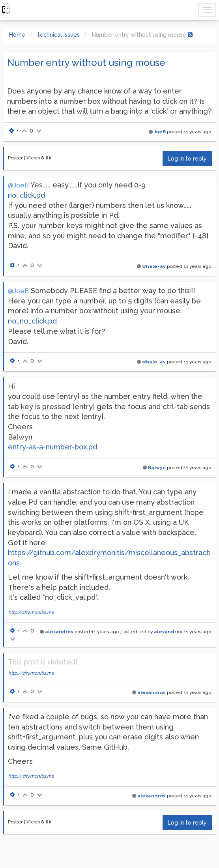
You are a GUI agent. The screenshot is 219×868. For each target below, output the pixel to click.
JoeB (160, 132)
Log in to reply (187, 159)
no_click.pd (26, 195)
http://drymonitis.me (31, 612)
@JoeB (18, 185)
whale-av (154, 266)
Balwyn (157, 468)
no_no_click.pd (32, 321)
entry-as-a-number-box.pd (52, 447)
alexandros (59, 632)
